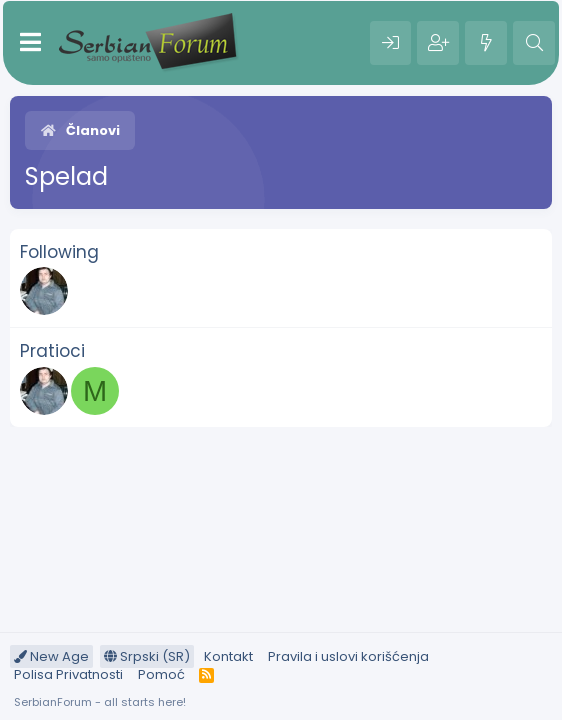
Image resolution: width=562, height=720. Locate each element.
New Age (51, 656)
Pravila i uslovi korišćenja (348, 656)
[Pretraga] (534, 43)
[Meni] (30, 43)
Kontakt (228, 656)
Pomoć (161, 674)
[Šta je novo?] (486, 43)
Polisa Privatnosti (68, 674)
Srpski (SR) (147, 656)
